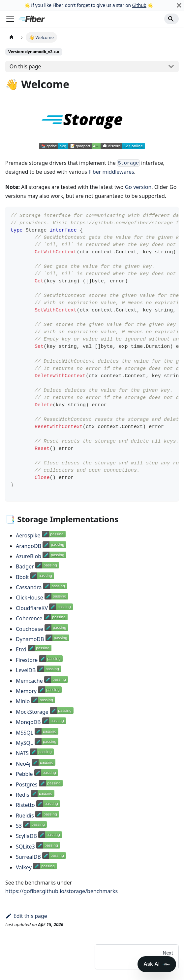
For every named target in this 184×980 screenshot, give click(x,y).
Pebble (24, 774)
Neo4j (23, 764)
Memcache (29, 681)
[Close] (179, 5)
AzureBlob (29, 556)
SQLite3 (25, 847)
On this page (25, 66)
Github (139, 5)
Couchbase (30, 629)
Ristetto (25, 805)
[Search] (171, 19)
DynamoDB (30, 639)
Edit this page (26, 916)
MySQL (24, 743)
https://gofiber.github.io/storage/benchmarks (61, 891)
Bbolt (22, 577)
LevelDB (26, 670)
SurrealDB (28, 857)
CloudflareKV (32, 608)
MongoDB (28, 722)
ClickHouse (30, 598)
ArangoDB (29, 546)
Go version (138, 187)
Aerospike (28, 535)
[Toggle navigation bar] (10, 19)
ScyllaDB (26, 836)
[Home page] (12, 37)
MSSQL (25, 733)
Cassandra (29, 587)
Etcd (21, 649)
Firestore (27, 660)
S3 (19, 826)
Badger (25, 566)
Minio (23, 701)
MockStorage (32, 712)
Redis (23, 795)
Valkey (24, 867)
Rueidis (25, 816)
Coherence (29, 618)
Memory (26, 691)
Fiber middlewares (111, 172)
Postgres (27, 784)
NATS (22, 753)
